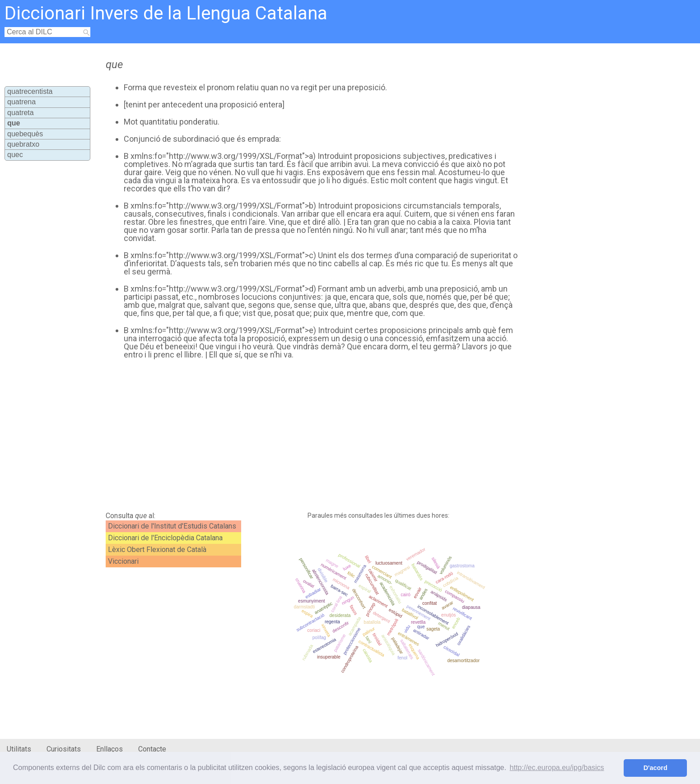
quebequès (25, 134)
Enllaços (110, 749)
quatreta (21, 113)
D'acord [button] (656, 768)
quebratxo (23, 144)
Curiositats (64, 749)
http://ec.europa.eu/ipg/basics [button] (557, 768)
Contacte (152, 749)
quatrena (21, 102)
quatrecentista (30, 91)
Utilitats (19, 749)
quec (15, 155)
